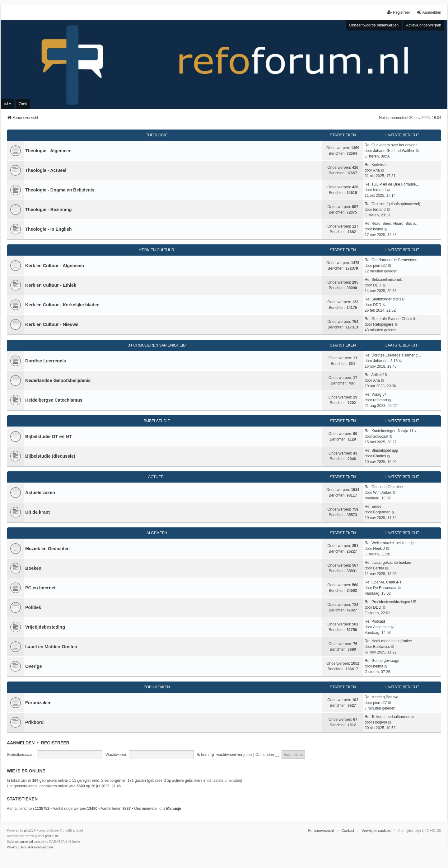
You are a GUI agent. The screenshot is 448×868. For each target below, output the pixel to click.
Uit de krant (37, 512)
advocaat (381, 436)
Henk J (379, 549)
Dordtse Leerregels (46, 361)
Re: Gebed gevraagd (382, 661)
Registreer (55, 743)
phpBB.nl (51, 836)
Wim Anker (382, 493)
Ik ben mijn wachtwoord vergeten (224, 755)
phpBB (29, 830)
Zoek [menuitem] (23, 104)
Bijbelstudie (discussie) (50, 456)
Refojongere (383, 324)
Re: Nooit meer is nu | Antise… (390, 641)
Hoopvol (380, 722)
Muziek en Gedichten (47, 549)
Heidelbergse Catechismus (54, 400)
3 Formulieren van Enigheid (157, 345)
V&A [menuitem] (7, 104)
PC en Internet (40, 588)
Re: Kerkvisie (376, 165)
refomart (380, 400)
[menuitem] (12, 847)
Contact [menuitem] (348, 831)
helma (378, 229)
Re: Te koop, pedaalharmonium (391, 717)
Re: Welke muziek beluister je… (391, 543)
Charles (379, 456)
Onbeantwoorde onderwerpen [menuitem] (374, 25)
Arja (376, 170)
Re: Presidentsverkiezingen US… (392, 602)
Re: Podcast (375, 621)
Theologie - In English (49, 229)
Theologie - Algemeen (48, 151)
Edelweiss (381, 647)
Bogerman (382, 512)
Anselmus (381, 627)
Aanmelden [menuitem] (429, 12)
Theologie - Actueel (46, 170)
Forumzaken (157, 687)
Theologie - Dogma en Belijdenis (60, 190)
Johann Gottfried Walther (394, 151)
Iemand (379, 190)
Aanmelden (21, 743)
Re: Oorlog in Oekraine (384, 487)
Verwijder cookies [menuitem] (376, 831)
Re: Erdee (373, 507)
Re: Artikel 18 (376, 375)
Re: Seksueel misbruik (383, 280)
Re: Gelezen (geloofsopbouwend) (392, 204)
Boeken (33, 568)
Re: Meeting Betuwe (381, 697)
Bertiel (378, 568)
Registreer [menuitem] (399, 12)
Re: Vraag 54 (376, 394)
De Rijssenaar (385, 588)
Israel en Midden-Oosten (51, 647)
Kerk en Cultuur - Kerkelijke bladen (62, 305)
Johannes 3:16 (385, 361)
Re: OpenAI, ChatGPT (383, 582)
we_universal (24, 842)
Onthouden (267, 755)
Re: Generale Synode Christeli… (392, 319)
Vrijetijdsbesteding (45, 627)
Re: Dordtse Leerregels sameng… (393, 355)
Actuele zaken (40, 493)
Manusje (174, 809)
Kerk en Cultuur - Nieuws (52, 324)
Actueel (157, 477)
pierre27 (380, 266)
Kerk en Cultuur (157, 250)
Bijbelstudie (157, 421)
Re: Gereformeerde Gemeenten (391, 260)
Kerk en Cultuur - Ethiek (51, 285)
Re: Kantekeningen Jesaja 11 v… (392, 431)
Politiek (33, 607)
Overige (34, 666)
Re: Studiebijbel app (381, 451)
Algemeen (157, 533)
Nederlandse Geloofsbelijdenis (58, 380)
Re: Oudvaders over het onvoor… (392, 145)
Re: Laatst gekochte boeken (388, 563)
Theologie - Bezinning (49, 210)
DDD (377, 285)
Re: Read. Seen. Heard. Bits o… (392, 224)
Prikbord (34, 722)
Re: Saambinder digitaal (385, 299)
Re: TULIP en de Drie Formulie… (392, 184)
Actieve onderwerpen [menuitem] (424, 25)
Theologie (157, 135)
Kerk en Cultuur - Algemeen (55, 266)
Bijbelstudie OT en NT (49, 436)
